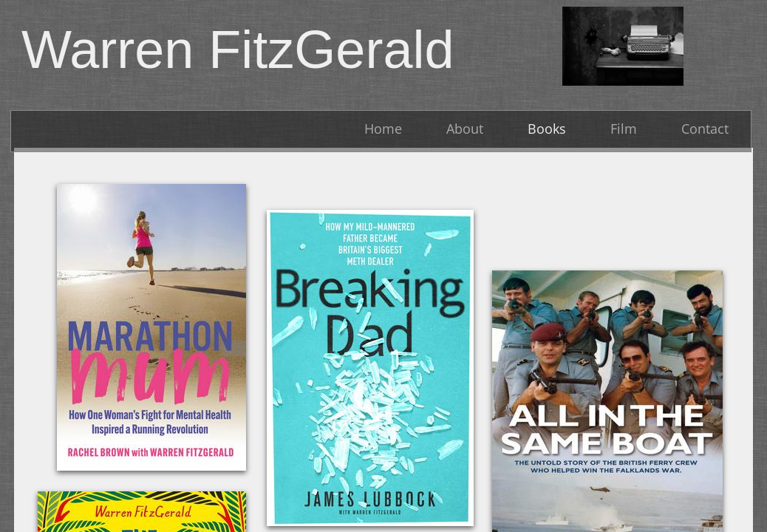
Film (624, 129)
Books (547, 129)
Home (383, 129)
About (465, 129)
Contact (705, 129)
